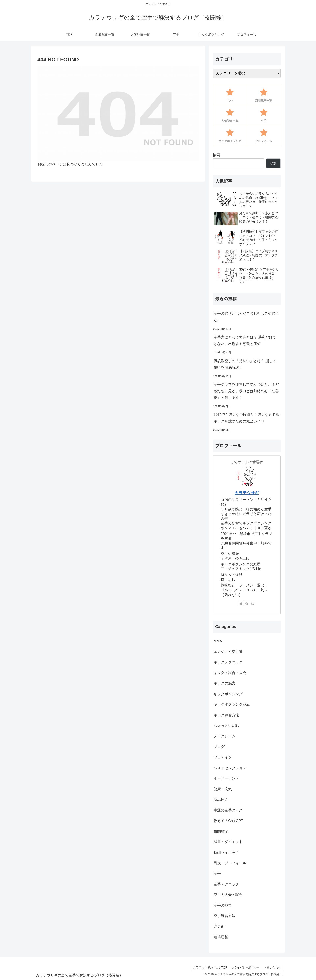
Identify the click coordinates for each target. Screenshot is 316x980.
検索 (216, 155)
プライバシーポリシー (245, 967)
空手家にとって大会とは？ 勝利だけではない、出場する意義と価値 (245, 341)
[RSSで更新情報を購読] (253, 604)
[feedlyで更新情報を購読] (247, 604)
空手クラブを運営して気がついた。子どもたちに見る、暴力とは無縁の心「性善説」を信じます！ (246, 391)
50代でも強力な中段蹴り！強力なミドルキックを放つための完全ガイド (246, 418)
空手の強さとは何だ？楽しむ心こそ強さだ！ (246, 317)
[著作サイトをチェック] (241, 604)
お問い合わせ (272, 967)
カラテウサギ (247, 493)
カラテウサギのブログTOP (210, 967)
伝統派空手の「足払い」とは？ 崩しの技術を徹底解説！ (245, 364)
